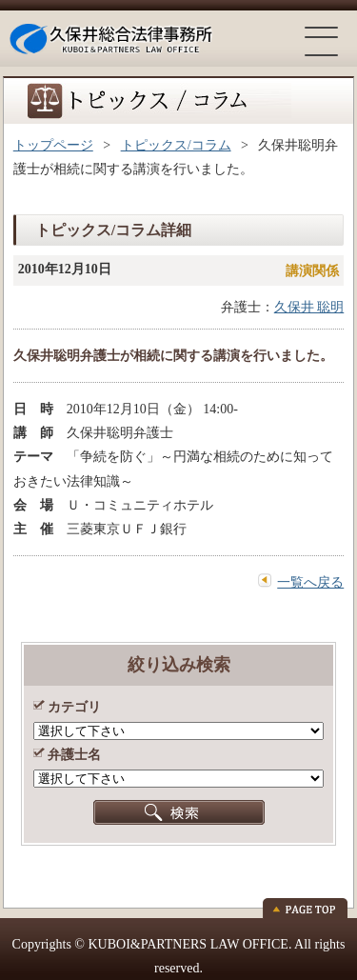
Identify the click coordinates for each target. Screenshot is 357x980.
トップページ (53, 145)
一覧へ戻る (310, 582)
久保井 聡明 (309, 307)
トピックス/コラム (176, 145)
